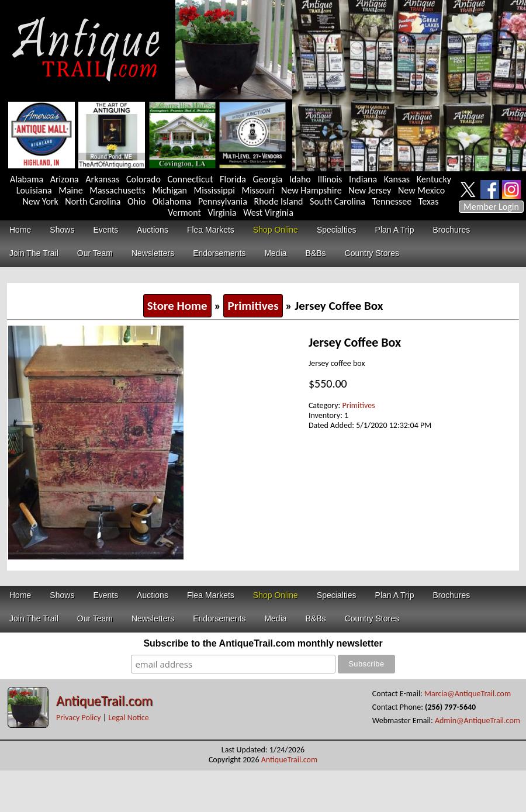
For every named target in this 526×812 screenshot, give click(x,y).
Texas (429, 201)
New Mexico (421, 190)
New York (41, 201)
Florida (233, 179)
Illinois (330, 179)
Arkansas (102, 179)
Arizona (65, 179)
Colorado (143, 179)
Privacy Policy (79, 718)
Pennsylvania (223, 201)
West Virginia (268, 212)
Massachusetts (117, 190)
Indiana (363, 179)
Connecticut (191, 179)
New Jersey (370, 190)
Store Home (177, 306)
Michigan (169, 190)
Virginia (222, 212)
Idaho (300, 179)
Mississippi (214, 190)
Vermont (184, 212)
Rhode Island (279, 201)
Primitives (253, 306)
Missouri (258, 190)
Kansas (397, 179)
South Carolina (338, 201)
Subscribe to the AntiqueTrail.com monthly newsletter (263, 643)
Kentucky (434, 179)
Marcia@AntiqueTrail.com (468, 694)
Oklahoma (172, 201)
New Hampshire (312, 190)
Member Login (491, 207)
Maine (70, 190)
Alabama (27, 179)
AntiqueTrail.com (104, 701)
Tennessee (392, 201)
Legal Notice (128, 718)
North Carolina (93, 201)
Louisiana (34, 190)
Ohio (136, 201)
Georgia (268, 179)
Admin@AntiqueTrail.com (477, 721)
